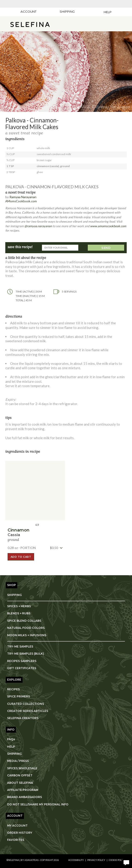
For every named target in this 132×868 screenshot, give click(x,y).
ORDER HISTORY (20, 833)
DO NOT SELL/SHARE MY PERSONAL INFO (38, 804)
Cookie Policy (117, 860)
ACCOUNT (28, 12)
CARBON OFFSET (20, 775)
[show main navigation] (6, 24)
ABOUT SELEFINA (20, 783)
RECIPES (13, 689)
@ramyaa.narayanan (38, 226)
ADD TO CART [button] (21, 557)
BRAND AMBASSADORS (25, 797)
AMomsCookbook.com (21, 201)
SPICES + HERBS (19, 606)
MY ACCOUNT (17, 826)
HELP (11, 747)
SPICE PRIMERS (19, 696)
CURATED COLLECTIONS (26, 704)
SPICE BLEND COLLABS (24, 621)
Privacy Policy (96, 860)
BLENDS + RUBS (19, 613)
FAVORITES (16, 840)
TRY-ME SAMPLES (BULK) (26, 654)
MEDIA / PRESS (18, 761)
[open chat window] (126, 862)
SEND (106, 248)
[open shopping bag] (125, 24)
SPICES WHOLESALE (22, 768)
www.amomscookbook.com (108, 226)
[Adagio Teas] (25, 4)
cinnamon (19, 530)
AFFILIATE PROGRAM (23, 790)
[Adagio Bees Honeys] (108, 4)
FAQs (11, 739)
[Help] (105, 12)
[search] (112, 24)
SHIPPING (15, 595)
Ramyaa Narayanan (23, 197)
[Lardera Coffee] (66, 4)
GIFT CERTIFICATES (22, 668)
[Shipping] (67, 12)
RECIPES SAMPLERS (22, 661)
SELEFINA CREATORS (23, 718)
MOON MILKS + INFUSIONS (27, 635)
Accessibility (76, 860)
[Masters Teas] (45, 4)
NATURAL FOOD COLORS (26, 628)
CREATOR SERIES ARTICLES (28, 711)
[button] (30, 24)
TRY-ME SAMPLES (20, 646)
